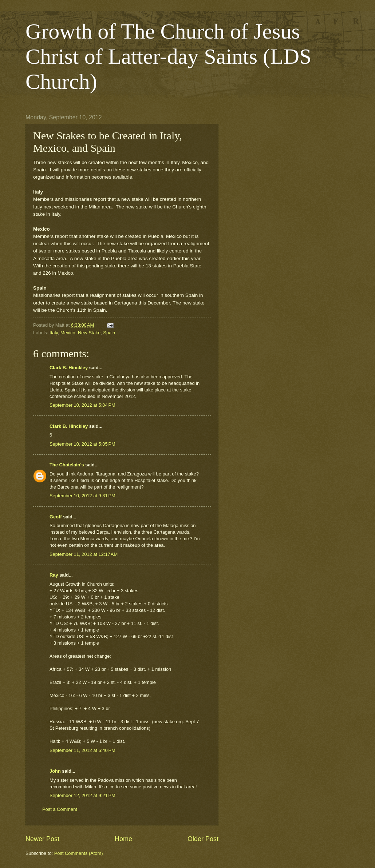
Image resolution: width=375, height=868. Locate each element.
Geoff (56, 517)
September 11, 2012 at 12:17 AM (84, 554)
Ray (54, 575)
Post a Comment (60, 809)
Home (123, 839)
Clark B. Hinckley (69, 368)
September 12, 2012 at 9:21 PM (82, 795)
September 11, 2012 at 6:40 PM (82, 750)
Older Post (203, 839)
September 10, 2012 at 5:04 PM (82, 405)
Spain (109, 333)
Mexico (68, 333)
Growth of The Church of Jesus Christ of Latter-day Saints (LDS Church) (168, 56)
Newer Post (42, 839)
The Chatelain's (67, 465)
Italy (54, 333)
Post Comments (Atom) (79, 853)
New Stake (89, 333)
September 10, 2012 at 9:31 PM (82, 496)
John (55, 771)
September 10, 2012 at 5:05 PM (82, 444)
